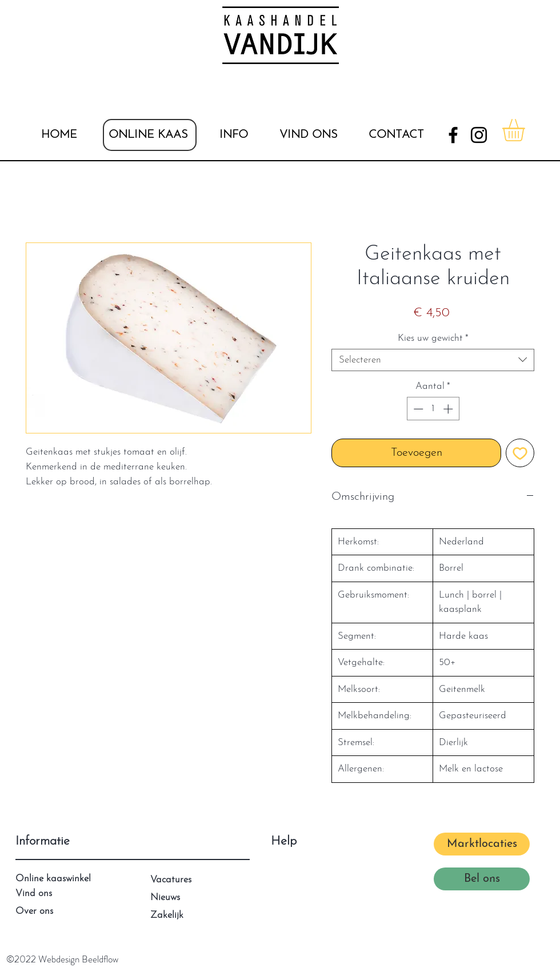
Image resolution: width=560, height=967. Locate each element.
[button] (233, 135)
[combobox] (433, 360)
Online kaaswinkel (53, 879)
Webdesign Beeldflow (78, 959)
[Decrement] (417, 409)
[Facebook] (453, 135)
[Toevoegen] (520, 453)
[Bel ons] (482, 879)
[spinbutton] (433, 409)
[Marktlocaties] (482, 844)
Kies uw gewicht (433, 338)
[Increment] (449, 409)
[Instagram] (479, 135)
